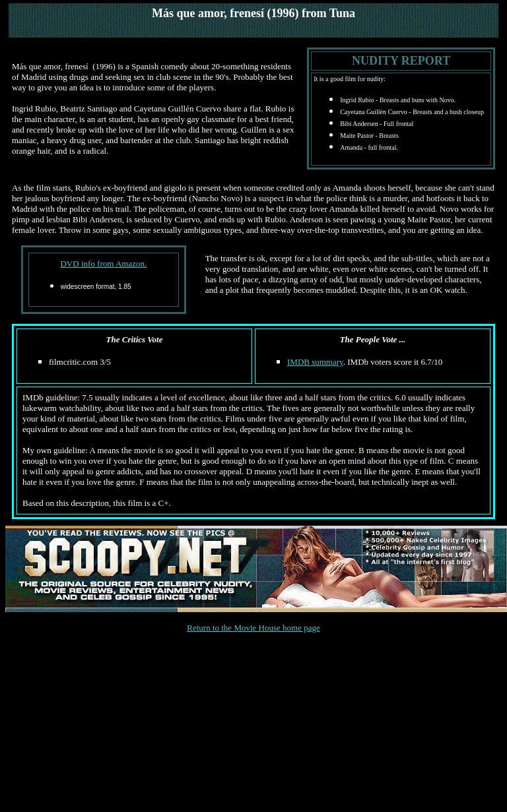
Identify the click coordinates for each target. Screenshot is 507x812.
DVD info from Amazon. (103, 264)
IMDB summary (315, 362)
